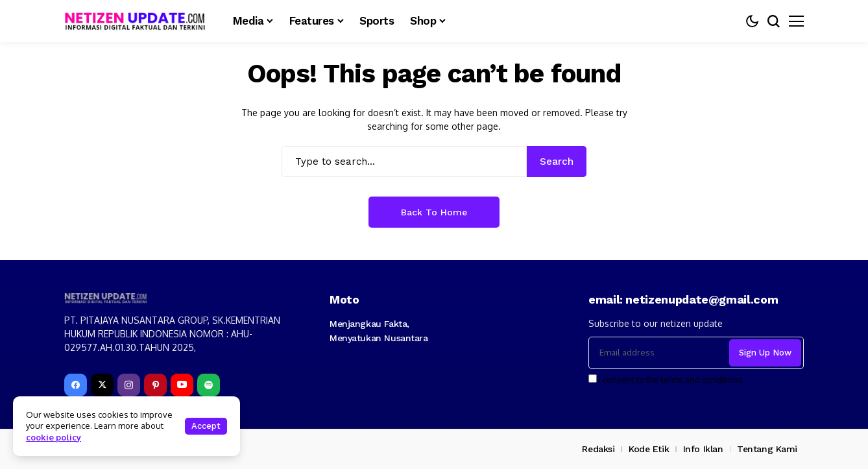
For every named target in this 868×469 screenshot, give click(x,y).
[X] (102, 385)
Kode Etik (649, 449)
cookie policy (54, 437)
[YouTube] (182, 385)
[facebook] (76, 385)
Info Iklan (703, 449)
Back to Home (434, 212)
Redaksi (598, 449)
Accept (206, 426)
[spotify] (209, 385)
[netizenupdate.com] (139, 21)
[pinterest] (155, 385)
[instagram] (129, 385)
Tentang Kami (767, 449)
